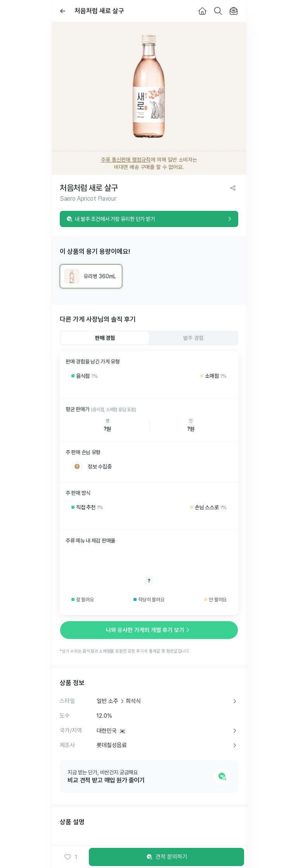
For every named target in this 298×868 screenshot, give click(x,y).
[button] (71, 857)
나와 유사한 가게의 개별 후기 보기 (149, 630)
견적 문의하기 (166, 857)
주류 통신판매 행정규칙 (126, 160)
